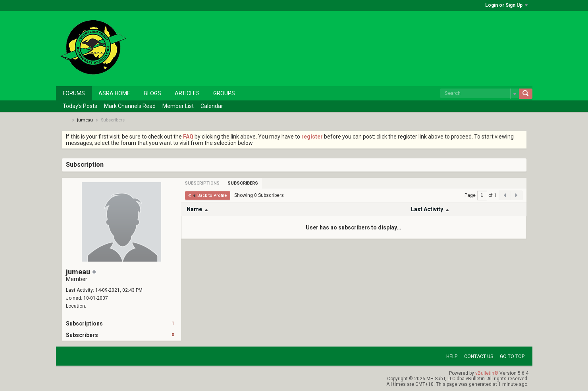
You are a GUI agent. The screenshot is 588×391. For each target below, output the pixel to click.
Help (452, 356)
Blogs (152, 93)
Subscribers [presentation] (243, 183)
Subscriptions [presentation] (202, 183)
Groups (224, 93)
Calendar (212, 106)
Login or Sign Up (506, 5)
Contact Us (479, 356)
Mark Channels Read (130, 106)
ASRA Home (114, 93)
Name (194, 209)
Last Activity (427, 209)
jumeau (85, 120)
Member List (178, 106)
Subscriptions (84, 324)
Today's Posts (80, 106)
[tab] (202, 183)
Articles (187, 93)
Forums (74, 93)
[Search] (480, 93)
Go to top (512, 356)
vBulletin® (487, 373)
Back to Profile (210, 195)
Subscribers (82, 335)
